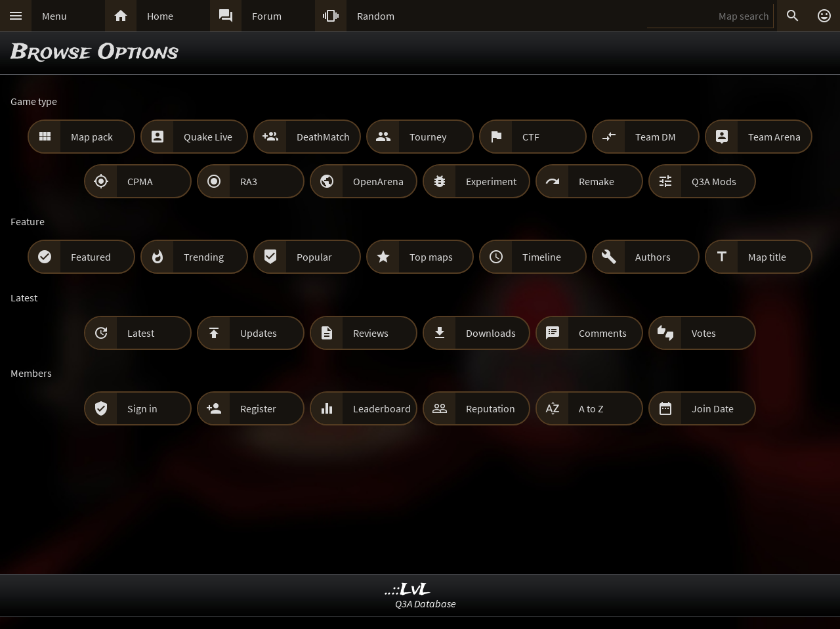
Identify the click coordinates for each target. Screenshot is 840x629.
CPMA (140, 181)
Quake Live (208, 137)
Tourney (428, 137)
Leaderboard (382, 408)
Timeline (542, 257)
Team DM (656, 137)
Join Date (713, 408)
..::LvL (408, 590)
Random (376, 16)
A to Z (591, 408)
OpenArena (378, 181)
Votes (704, 333)
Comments (603, 333)
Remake (597, 181)
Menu (54, 16)
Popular (314, 257)
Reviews (371, 333)
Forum (267, 16)
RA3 (249, 181)
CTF (531, 137)
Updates (259, 333)
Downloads (491, 333)
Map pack (92, 137)
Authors (653, 257)
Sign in (142, 408)
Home (160, 16)
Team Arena (774, 137)
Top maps (431, 257)
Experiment (491, 181)
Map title (767, 257)
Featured (91, 257)
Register (258, 408)
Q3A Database (426, 603)
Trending (204, 257)
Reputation (491, 408)
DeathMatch (323, 137)
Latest (141, 333)
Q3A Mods (714, 181)
